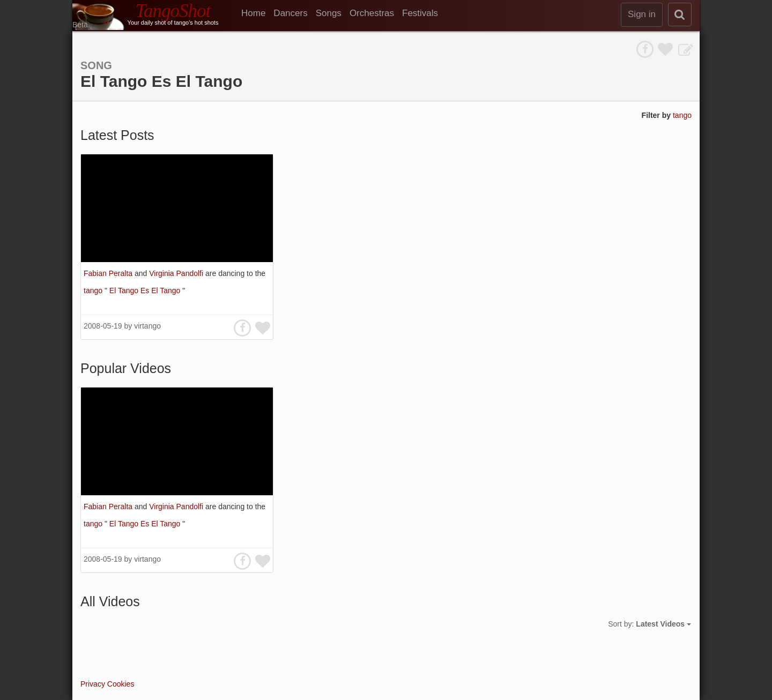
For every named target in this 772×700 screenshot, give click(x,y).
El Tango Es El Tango (146, 291)
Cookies (121, 684)
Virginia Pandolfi (177, 273)
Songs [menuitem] (329, 13)
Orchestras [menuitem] (372, 13)
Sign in (642, 14)
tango (682, 115)
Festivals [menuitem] (420, 13)
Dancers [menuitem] (290, 13)
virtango (147, 326)
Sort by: (649, 624)
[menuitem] (257, 13)
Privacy (93, 684)
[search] (680, 14)
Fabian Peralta (109, 273)
